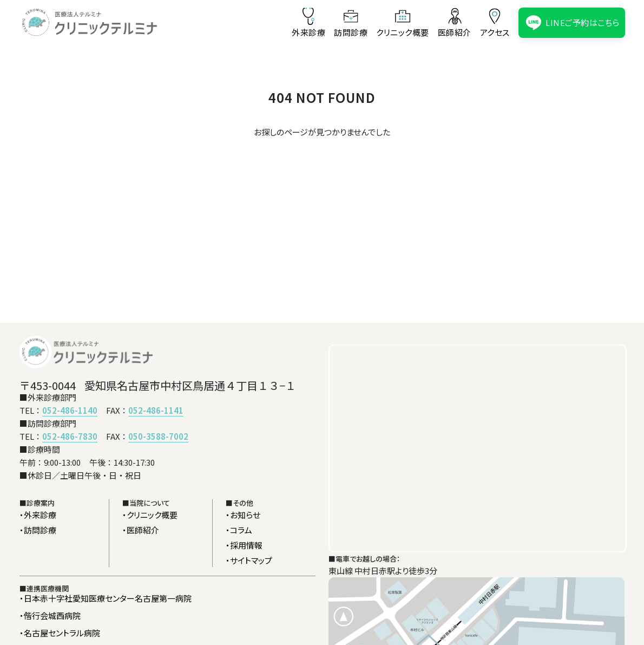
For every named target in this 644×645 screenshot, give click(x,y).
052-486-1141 (156, 410)
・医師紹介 (141, 530)
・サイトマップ (249, 560)
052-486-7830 (70, 436)
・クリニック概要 (150, 515)
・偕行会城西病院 (50, 615)
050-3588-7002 (158, 436)
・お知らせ (243, 515)
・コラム (239, 530)
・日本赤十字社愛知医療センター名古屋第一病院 (106, 598)
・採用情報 (244, 545)
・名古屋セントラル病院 (60, 633)
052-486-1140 (70, 410)
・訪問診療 (38, 530)
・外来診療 (38, 515)
